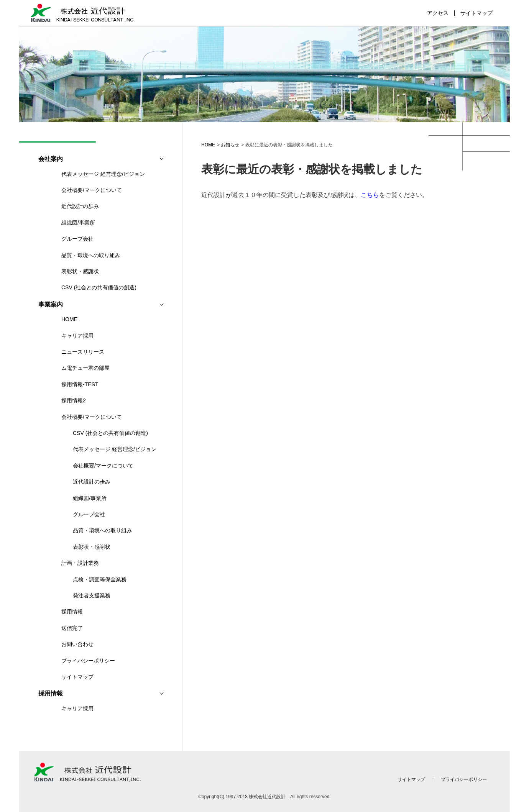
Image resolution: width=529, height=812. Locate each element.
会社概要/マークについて (92, 190)
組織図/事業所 (78, 223)
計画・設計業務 (80, 563)
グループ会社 (77, 239)
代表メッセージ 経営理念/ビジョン (103, 174)
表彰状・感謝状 (80, 271)
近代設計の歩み (80, 206)
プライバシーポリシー (88, 661)
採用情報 (72, 612)
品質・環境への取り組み (91, 255)
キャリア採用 (77, 336)
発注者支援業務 (92, 595)
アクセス (438, 13)
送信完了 (72, 628)
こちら (370, 195)
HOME (208, 145)
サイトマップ (476, 13)
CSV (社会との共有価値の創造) (99, 287)
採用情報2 (74, 400)
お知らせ (230, 145)
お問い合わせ (77, 644)
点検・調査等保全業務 (100, 579)
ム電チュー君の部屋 (85, 368)
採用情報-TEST (80, 384)
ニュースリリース (83, 352)
